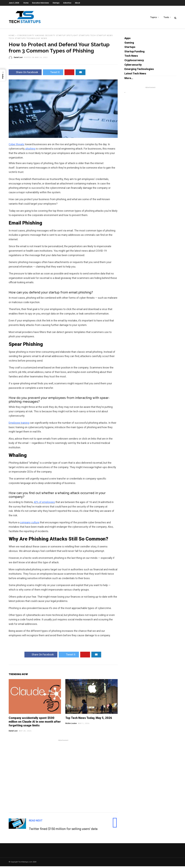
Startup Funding (134, 53)
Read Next (36, 822)
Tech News (131, 57)
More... (129, 80)
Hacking (40, 37)
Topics (153, 17)
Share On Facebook (25, 74)
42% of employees (44, 504)
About (77, 3)
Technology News (37, 40)
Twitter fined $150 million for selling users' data (63, 831)
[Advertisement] (63, 777)
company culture (30, 524)
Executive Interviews (41, 3)
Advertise (67, 3)
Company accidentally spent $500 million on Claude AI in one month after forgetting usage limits (35, 723)
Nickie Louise (71, 725)
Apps (127, 40)
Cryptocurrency (134, 62)
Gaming (129, 44)
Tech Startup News (102, 37)
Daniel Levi (13, 733)
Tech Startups (17, 40)
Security (50, 37)
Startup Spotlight (67, 37)
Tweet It (53, 74)
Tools (166, 17)
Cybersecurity (26, 37)
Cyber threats (16, 146)
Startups (56, 3)
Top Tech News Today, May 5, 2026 (89, 720)
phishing (30, 150)
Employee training (19, 424)
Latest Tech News (135, 75)
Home (26, 3)
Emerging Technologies (139, 71)
